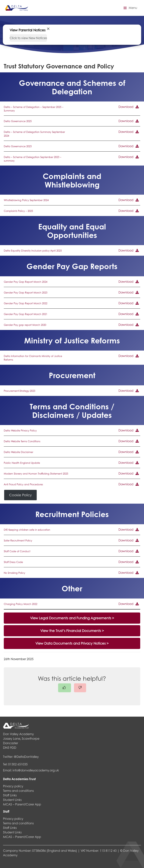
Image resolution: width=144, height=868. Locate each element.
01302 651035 (18, 764)
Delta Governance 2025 (18, 121)
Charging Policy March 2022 (21, 604)
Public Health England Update (22, 463)
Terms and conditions (18, 791)
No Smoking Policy (14, 573)
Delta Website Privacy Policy (20, 431)
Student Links (12, 800)
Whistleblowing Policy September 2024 (26, 200)
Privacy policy (13, 786)
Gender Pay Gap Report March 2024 (26, 282)
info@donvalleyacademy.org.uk (36, 770)
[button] (130, 8)
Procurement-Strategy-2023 (19, 391)
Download (126, 107)
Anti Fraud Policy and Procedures (23, 484)
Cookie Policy (20, 495)
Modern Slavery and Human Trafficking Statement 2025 (36, 474)
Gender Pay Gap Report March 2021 (26, 314)
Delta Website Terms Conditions (22, 441)
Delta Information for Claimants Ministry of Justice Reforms (33, 358)
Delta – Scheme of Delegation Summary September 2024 (34, 134)
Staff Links (10, 795)
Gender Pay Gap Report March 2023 (26, 293)
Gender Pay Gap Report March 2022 (26, 303)
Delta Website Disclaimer (18, 452)
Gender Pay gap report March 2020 (25, 325)
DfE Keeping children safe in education (27, 530)
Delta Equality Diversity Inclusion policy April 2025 (33, 251)
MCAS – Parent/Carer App (22, 804)
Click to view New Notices (28, 38)
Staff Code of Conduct (17, 551)
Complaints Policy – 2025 (18, 211)
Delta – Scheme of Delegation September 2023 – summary (33, 159)
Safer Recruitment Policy (18, 540)
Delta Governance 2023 (18, 146)
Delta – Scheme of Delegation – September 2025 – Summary (34, 109)
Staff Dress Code (13, 562)
